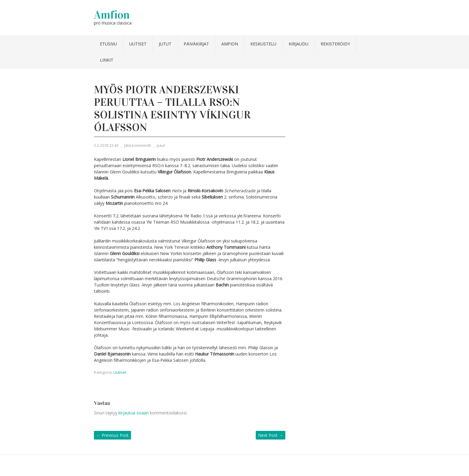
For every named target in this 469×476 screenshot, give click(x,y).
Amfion (112, 15)
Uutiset (138, 44)
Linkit (107, 60)
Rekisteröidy (335, 44)
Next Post (271, 435)
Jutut (165, 44)
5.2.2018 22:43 (106, 145)
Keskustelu (263, 44)
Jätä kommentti (138, 145)
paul (161, 145)
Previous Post (112, 435)
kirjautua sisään (134, 413)
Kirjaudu (299, 44)
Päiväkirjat (196, 44)
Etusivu (108, 44)
